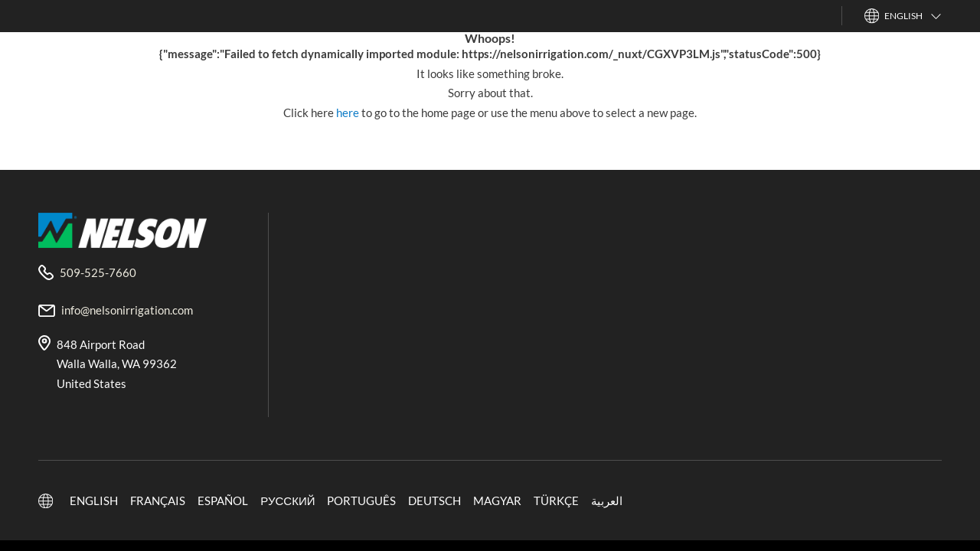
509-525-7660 (98, 272)
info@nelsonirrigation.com (127, 310)
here (349, 112)
